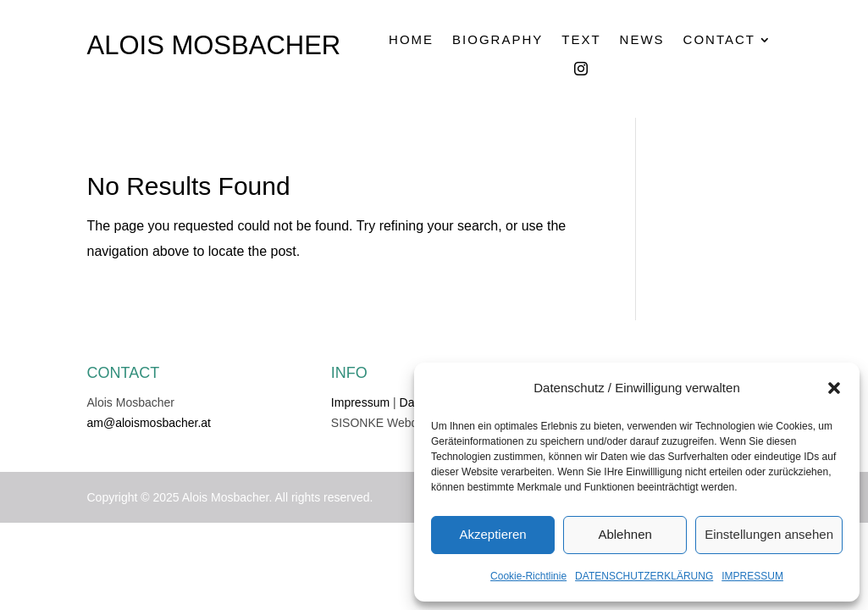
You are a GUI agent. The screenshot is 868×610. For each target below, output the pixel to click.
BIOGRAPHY (498, 40)
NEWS (642, 40)
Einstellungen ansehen (769, 534)
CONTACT (719, 40)
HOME (411, 40)
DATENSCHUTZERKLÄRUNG (644, 576)
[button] (834, 388)
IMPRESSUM (752, 576)
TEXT (581, 40)
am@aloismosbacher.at (149, 423)
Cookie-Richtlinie (528, 576)
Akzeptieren (492, 534)
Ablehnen (625, 534)
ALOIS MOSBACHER (214, 45)
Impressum (360, 402)
